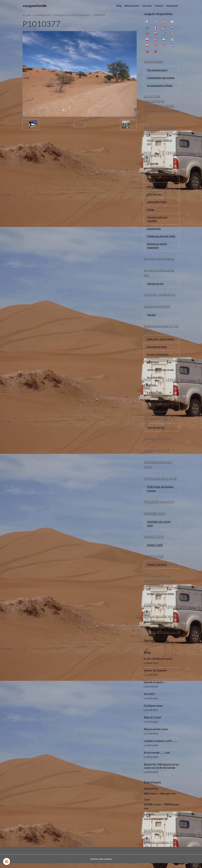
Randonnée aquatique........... (161, 180)
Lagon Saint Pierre (157, 203)
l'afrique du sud (155, 285)
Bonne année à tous (156, 734)
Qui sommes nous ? (157, 70)
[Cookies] (7, 861)
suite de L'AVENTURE (159, 403)
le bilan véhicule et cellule (161, 598)
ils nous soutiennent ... (159, 357)
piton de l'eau (154, 195)
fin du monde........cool (157, 757)
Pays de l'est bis (156, 430)
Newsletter (172, 6)
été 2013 (149, 699)
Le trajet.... (153, 387)
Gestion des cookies (101, 864)
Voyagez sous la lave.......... (160, 172)
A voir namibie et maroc (158, 663)
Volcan (151, 210)
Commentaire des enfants (161, 78)
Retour (80, 124)
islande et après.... (155, 687)
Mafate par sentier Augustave (157, 247)
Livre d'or (147, 6)
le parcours (153, 364)
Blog (119, 6)
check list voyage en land (160, 634)
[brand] (35, 6)
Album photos (132, 6)
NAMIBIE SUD (42, 15)
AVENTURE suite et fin (160, 411)
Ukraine (151, 317)
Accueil (27, 15)
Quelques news (153, 710)
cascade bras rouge (158, 187)
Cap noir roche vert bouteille (157, 220)
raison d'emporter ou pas (160, 372)
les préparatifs (155, 380)
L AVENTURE (155, 395)
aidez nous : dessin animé (160, 341)
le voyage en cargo (157, 349)
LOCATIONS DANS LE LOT (160, 143)
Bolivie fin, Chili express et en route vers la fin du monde (161, 771)
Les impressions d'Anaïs (160, 85)
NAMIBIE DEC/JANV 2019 (159, 527)
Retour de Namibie (155, 675)
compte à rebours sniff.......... (161, 746)
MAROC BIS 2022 (157, 569)
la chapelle (153, 164)
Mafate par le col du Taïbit (161, 237)
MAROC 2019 (155, 549)
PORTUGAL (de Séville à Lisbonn (160, 492)
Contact (159, 6)
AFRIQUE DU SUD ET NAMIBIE (72, 15)
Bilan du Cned (152, 722)
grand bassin (154, 230)
